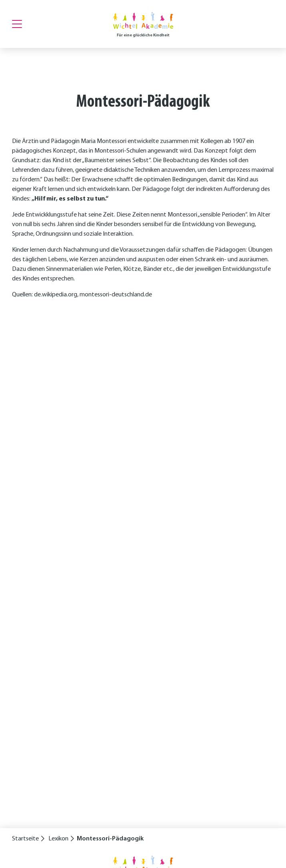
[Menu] (17, 24)
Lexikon (58, 839)
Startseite (25, 839)
